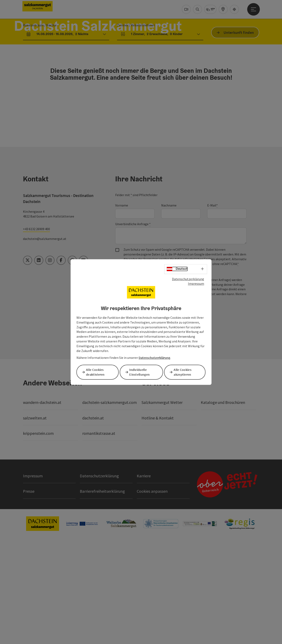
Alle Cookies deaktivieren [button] (97, 372)
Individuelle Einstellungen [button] (141, 372)
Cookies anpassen (152, 593)
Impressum (196, 284)
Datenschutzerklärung (188, 279)
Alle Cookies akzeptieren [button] (184, 372)
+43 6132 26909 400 (36, 331)
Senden (132, 413)
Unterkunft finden (239, 91)
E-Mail (212, 307)
